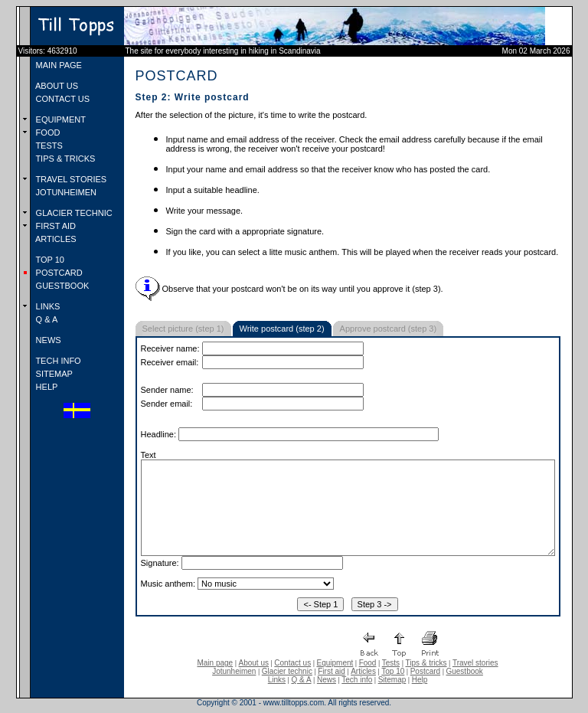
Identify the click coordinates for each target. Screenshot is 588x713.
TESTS (48, 146)
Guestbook (464, 671)
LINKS (47, 306)
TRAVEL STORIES (70, 179)
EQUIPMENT (60, 119)
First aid (332, 671)
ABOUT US (56, 86)
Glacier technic (287, 671)
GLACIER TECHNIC (73, 213)
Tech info (357, 680)
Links (277, 680)
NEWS (47, 340)
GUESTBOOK (62, 286)
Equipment (335, 663)
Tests (391, 663)
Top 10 (393, 671)
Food (368, 663)
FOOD (47, 132)
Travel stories (475, 663)
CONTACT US (62, 99)
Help (420, 680)
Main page (215, 663)
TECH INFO (57, 361)
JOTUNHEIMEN (65, 192)
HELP (46, 387)
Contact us (292, 663)
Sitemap (392, 680)
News (327, 680)
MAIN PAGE (58, 65)
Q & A (46, 319)
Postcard (425, 671)
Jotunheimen (234, 671)
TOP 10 (49, 260)
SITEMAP (53, 374)
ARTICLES (55, 239)
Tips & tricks (426, 663)
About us (254, 663)
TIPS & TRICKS (65, 159)
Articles (363, 671)
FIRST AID (55, 226)
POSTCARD (58, 273)
